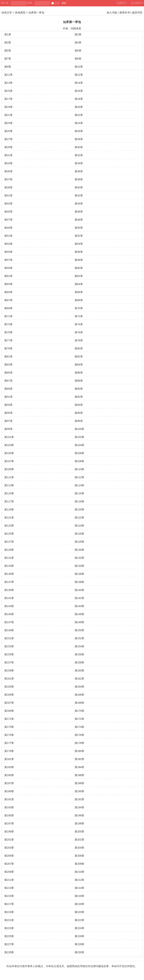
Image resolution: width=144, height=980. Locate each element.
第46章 (79, 212)
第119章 (9, 509)
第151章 (9, 638)
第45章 (8, 212)
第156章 (79, 654)
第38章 (79, 179)
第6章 (78, 51)
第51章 (8, 236)
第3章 (8, 43)
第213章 (9, 888)
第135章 (9, 574)
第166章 (79, 695)
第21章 (8, 115)
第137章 (9, 582)
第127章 (9, 542)
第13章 (8, 83)
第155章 (9, 654)
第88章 (79, 381)
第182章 (79, 759)
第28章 (79, 139)
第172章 (79, 719)
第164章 (79, 687)
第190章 (79, 791)
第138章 (79, 582)
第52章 (79, 236)
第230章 (79, 952)
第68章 (79, 300)
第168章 (79, 703)
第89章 (8, 389)
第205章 (9, 856)
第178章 (79, 743)
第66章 (79, 292)
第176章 (79, 735)
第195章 (9, 815)
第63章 (8, 284)
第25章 (8, 131)
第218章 (79, 904)
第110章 (79, 469)
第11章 (8, 75)
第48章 (79, 220)
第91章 (8, 397)
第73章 (8, 324)
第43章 (8, 204)
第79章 (8, 348)
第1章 (8, 34)
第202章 (79, 840)
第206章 (79, 856)
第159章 (9, 670)
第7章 (8, 59)
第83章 (8, 365)
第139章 (9, 590)
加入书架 (112, 13)
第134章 (79, 566)
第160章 (79, 670)
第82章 (79, 356)
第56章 (79, 252)
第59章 (8, 268)
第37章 (8, 179)
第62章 (79, 276)
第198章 (79, 823)
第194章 (79, 807)
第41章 (8, 195)
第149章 (9, 630)
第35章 (8, 171)
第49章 (8, 228)
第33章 (8, 163)
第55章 (8, 252)
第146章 (79, 614)
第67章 (8, 300)
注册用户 (121, 3)
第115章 (9, 493)
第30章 (79, 147)
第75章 (8, 332)
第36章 (79, 171)
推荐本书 (125, 13)
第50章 (79, 228)
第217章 (9, 904)
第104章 (79, 445)
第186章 (79, 775)
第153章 (9, 646)
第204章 (79, 848)
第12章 (79, 75)
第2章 (78, 34)
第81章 (8, 356)
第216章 (79, 896)
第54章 (79, 244)
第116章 (79, 493)
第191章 (9, 799)
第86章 (79, 373)
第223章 (9, 928)
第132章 (79, 558)
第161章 (9, 679)
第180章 (79, 751)
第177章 (9, 743)
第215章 (9, 896)
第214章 (79, 888)
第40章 (79, 187)
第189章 (9, 791)
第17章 (8, 99)
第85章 (8, 373)
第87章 (8, 381)
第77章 (8, 340)
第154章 (79, 646)
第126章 (79, 534)
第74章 (79, 324)
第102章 (79, 437)
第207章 (9, 864)
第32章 (79, 155)
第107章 (9, 461)
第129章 (9, 550)
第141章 (9, 598)
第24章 (79, 123)
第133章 (9, 566)
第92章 (79, 397)
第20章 (79, 107)
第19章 (8, 107)
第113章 (9, 485)
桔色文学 (7, 13)
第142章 (79, 598)
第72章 (79, 316)
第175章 (9, 735)
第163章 (9, 687)
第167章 (9, 703)
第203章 (9, 848)
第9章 (8, 67)
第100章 (79, 429)
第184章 (79, 767)
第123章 (9, 526)
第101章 (9, 437)
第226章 (79, 936)
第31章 (8, 155)
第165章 (9, 695)
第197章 (9, 823)
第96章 (79, 413)
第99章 (8, 429)
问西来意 (76, 28)
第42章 (79, 195)
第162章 (79, 679)
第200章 (79, 832)
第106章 (79, 453)
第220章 (79, 912)
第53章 (8, 244)
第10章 (79, 67)
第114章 (79, 485)
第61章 (8, 276)
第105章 (9, 453)
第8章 (78, 59)
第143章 (9, 606)
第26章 (79, 131)
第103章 (9, 445)
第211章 (9, 880)
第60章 (79, 268)
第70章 (79, 308)
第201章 (9, 840)
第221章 (9, 920)
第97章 (8, 421)
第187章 (9, 783)
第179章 (9, 751)
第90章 (79, 389)
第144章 (79, 606)
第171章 (9, 719)
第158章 (79, 662)
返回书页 (137, 13)
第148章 (79, 622)
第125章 (9, 534)
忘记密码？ (137, 3)
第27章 (8, 139)
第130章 (79, 550)
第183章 (9, 767)
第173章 (9, 727)
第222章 (79, 920)
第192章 (79, 799)
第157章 (9, 662)
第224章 (79, 928)
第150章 (79, 630)
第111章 (9, 477)
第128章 (79, 542)
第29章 (8, 147)
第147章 (9, 622)
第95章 (8, 413)
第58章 (79, 260)
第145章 (9, 614)
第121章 (9, 518)
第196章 (79, 815)
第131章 (9, 558)
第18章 (79, 99)
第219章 (9, 912)
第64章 (79, 284)
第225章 (9, 936)
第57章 (8, 260)
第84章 (79, 365)
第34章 (79, 163)
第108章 (79, 461)
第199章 (9, 832)
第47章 (8, 220)
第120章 (79, 509)
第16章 (79, 91)
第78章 (79, 340)
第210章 (79, 872)
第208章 (79, 864)
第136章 (79, 574)
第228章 (79, 944)
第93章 (8, 405)
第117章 (9, 501)
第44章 (79, 204)
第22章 (79, 115)
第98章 (79, 421)
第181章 (9, 759)
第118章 (79, 501)
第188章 (79, 783)
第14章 (79, 83)
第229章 (9, 952)
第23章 (8, 123)
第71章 (8, 316)
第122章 (79, 518)
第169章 (9, 711)
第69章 (8, 308)
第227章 (9, 944)
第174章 (79, 727)
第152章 (79, 638)
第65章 (8, 292)
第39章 (8, 187)
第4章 (78, 43)
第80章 (79, 348)
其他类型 (20, 13)
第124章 (79, 526)
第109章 (9, 469)
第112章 (79, 477)
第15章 (8, 91)
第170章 (79, 711)
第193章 (9, 807)
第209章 (9, 872)
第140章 (79, 590)
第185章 (9, 775)
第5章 (8, 51)
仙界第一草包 (36, 13)
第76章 (79, 332)
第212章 (79, 880)
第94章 (79, 405)
